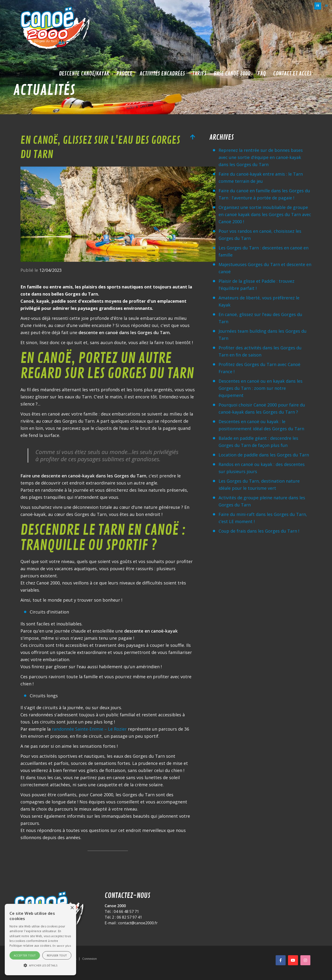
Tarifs (199, 74)
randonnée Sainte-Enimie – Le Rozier (89, 729)
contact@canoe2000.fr (138, 923)
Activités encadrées (162, 74)
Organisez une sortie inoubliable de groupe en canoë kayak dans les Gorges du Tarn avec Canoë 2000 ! (265, 214)
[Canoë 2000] (56, 29)
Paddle (124, 74)
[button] (40, 965)
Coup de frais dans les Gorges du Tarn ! (259, 531)
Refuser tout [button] (57, 955)
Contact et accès (292, 74)
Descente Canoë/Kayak (84, 74)
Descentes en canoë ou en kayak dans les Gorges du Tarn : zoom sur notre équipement (261, 388)
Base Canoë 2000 (232, 74)
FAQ (262, 74)
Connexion (90, 959)
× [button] (72, 908)
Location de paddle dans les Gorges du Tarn (264, 455)
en (326, 6)
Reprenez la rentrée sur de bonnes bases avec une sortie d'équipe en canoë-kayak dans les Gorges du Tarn (261, 157)
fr (318, 6)
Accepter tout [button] (25, 955)
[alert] (40, 940)
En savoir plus (62, 946)
